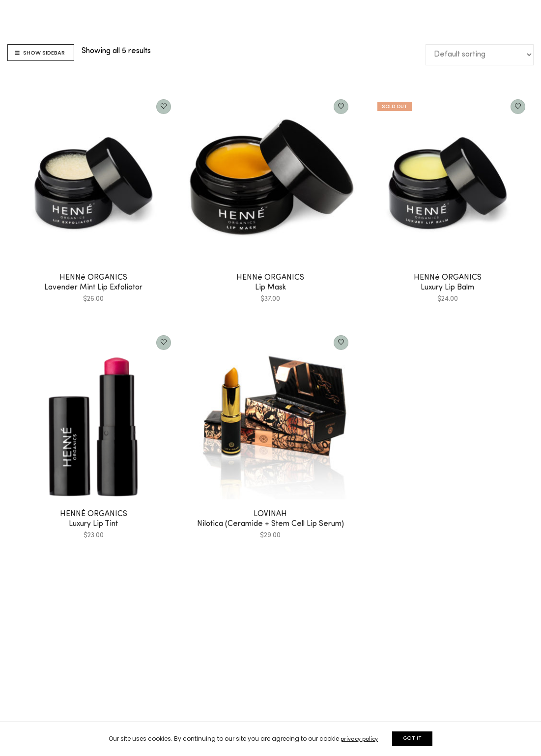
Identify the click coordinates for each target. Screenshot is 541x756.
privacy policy (359, 739)
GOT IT (412, 739)
